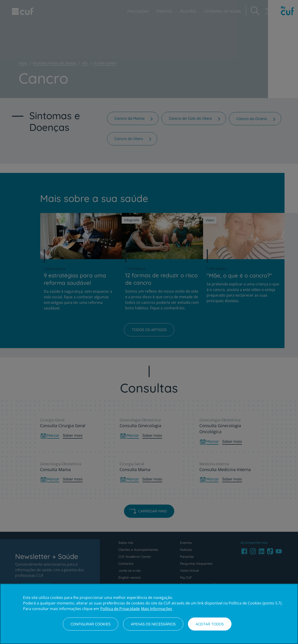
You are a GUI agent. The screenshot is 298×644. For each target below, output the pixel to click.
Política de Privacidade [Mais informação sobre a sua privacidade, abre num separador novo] (120, 609)
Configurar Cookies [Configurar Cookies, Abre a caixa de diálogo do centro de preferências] (90, 624)
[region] (149, 614)
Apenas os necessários (153, 624)
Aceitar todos (210, 624)
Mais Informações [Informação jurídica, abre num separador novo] (157, 609)
